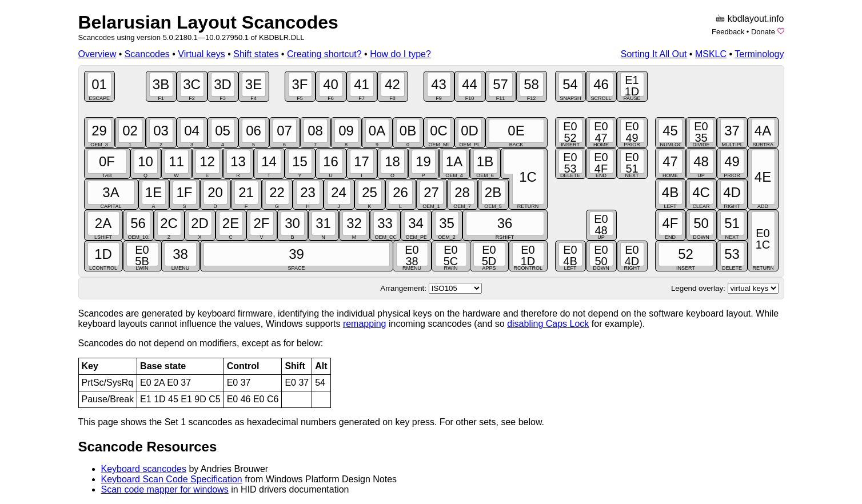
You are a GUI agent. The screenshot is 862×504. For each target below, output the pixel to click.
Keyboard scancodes (144, 469)
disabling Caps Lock (548, 324)
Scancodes (147, 54)
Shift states (256, 54)
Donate (763, 32)
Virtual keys (201, 54)
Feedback (728, 32)
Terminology (759, 54)
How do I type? (400, 54)
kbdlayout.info (756, 19)
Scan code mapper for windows (165, 489)
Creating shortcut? (324, 54)
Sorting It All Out (654, 54)
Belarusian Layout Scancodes (208, 22)
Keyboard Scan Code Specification (172, 479)
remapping (365, 324)
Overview (97, 54)
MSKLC (711, 54)
